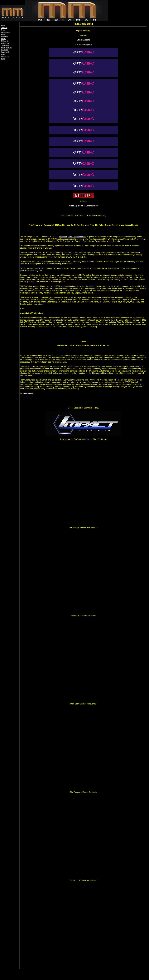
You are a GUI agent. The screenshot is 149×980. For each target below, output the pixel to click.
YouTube (79, 44)
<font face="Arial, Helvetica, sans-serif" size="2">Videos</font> (83, 72)
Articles (4, 34)
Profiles (4, 39)
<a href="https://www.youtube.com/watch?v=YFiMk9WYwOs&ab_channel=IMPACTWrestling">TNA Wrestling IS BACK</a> (83, 83)
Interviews (5, 37)
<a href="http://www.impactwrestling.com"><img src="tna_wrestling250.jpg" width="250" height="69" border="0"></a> (83, 52)
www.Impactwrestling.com (31, 270)
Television (81, 206)
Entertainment (92, 206)
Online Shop (5, 43)
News (3, 30)
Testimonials (5, 45)
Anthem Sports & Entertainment (73, 237)
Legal (3, 59)
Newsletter (5, 50)
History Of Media (7, 48)
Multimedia (5, 41)
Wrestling (73, 206)
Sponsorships (6, 52)
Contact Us (5, 56)
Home (3, 26)
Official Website (83, 40)
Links (3, 54)
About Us (4, 28)
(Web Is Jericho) (27, 393)
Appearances (6, 32)
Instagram (87, 44)
